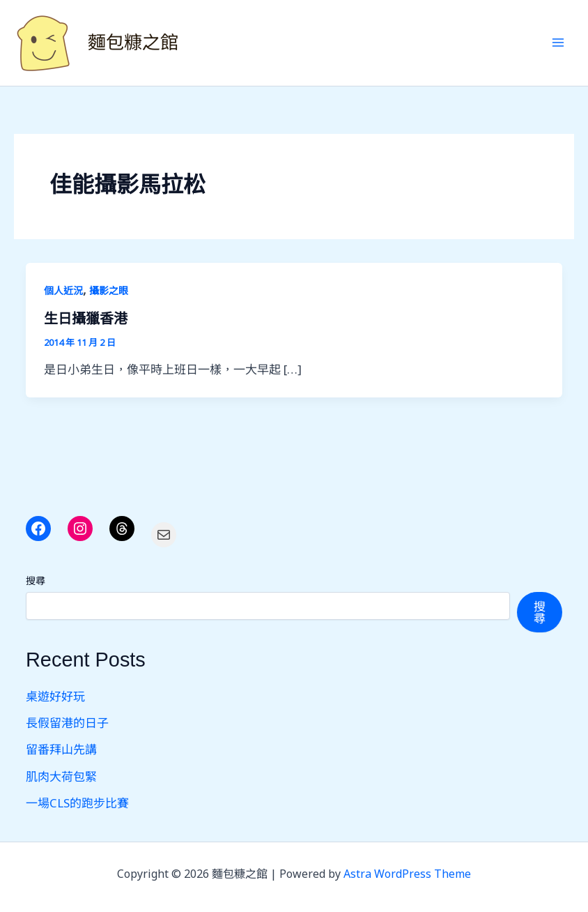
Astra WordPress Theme (407, 874)
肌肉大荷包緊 (61, 776)
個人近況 (63, 290)
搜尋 (36, 580)
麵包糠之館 (133, 43)
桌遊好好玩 (55, 696)
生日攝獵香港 (86, 319)
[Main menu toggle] (559, 43)
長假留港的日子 (67, 723)
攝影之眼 (109, 290)
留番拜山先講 (61, 749)
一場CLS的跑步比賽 (77, 803)
